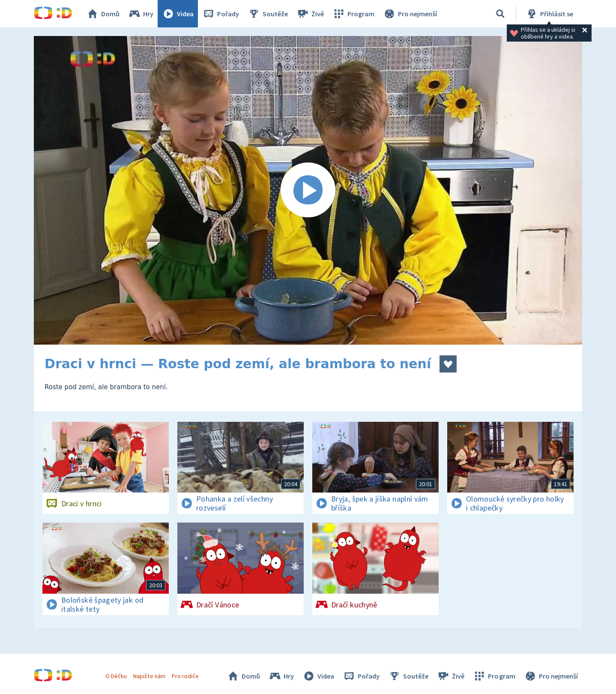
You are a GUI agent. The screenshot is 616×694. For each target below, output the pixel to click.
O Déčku (116, 676)
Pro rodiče (185, 676)
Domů (103, 14)
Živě (310, 14)
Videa (178, 14)
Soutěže (268, 14)
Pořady (221, 14)
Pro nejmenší (410, 14)
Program (353, 14)
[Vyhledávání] (500, 14)
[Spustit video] (308, 190)
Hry (141, 14)
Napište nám (149, 676)
